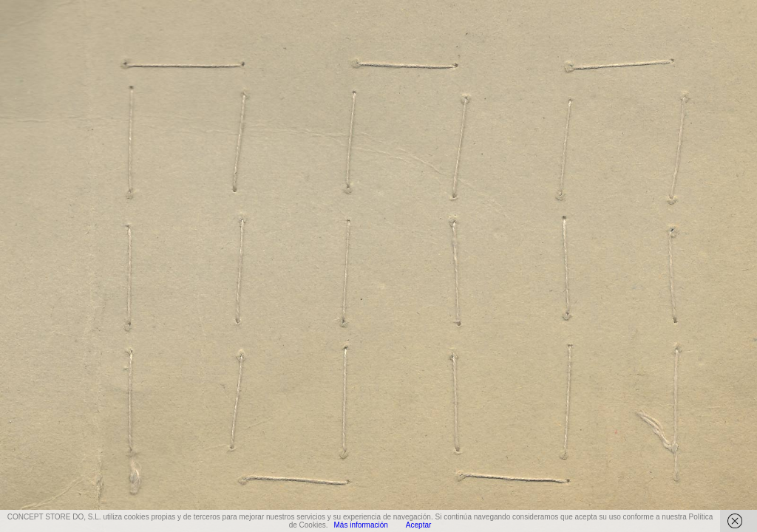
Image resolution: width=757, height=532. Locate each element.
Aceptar (418, 525)
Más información (360, 525)
